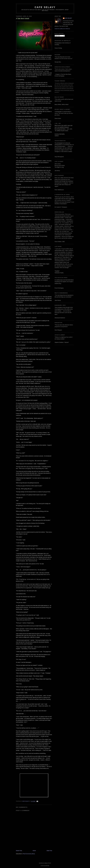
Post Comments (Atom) (29, 854)
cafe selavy (45, 7)
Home (34, 851)
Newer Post (19, 851)
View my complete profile (62, 29)
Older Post (49, 851)
